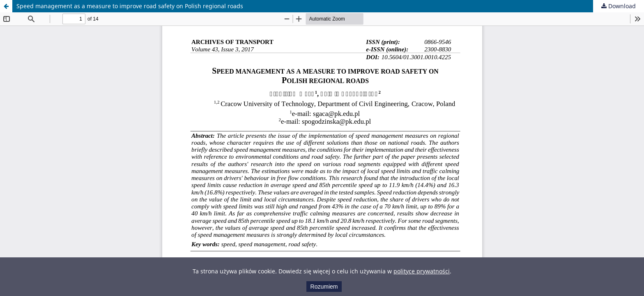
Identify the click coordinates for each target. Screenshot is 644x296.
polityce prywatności (422, 271)
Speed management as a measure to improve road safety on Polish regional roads (130, 6)
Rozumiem (324, 287)
